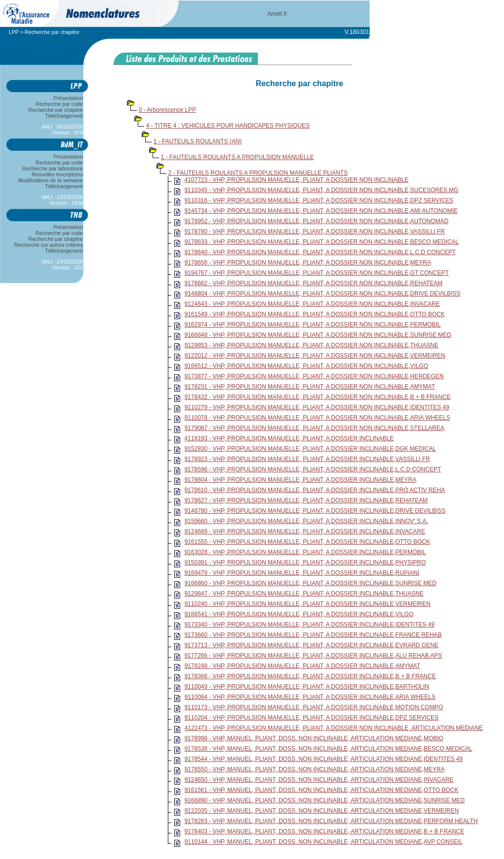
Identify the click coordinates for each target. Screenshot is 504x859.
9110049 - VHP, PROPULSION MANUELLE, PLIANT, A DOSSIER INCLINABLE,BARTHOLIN (307, 687)
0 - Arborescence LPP (168, 110)
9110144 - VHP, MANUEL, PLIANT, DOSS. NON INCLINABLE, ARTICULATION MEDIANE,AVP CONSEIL (324, 842)
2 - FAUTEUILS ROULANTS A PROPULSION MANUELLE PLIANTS (258, 173)
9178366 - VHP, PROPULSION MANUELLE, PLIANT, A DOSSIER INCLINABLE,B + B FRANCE (310, 676)
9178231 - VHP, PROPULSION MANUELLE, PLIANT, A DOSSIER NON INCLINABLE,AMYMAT (310, 387)
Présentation (68, 98)
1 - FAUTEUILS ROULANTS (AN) (198, 141)
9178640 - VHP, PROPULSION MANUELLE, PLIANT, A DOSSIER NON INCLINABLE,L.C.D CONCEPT (320, 252)
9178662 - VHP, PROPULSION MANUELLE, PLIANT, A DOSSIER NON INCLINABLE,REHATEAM (314, 283)
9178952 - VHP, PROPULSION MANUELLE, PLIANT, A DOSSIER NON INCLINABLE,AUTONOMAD (316, 221)
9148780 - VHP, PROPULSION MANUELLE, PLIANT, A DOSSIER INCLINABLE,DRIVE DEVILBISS (315, 511)
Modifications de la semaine (50, 180)
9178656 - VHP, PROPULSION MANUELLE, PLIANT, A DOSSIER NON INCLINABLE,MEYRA (308, 263)
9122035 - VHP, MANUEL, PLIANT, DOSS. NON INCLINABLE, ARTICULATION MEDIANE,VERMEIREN (322, 811)
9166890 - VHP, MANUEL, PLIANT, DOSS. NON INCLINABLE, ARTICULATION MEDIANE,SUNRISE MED (325, 800)
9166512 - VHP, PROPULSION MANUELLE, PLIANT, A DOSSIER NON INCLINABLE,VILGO (306, 366)
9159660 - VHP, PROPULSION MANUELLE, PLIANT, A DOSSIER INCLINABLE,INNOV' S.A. (306, 521)
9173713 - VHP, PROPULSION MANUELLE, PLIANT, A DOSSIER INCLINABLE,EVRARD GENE (312, 645)
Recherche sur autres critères (48, 245)
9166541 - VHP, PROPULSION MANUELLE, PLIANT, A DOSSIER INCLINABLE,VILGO (299, 614)
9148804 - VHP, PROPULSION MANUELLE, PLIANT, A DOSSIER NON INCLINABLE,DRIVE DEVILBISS (323, 294)
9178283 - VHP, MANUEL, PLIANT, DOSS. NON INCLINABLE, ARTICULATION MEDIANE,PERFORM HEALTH (331, 821)
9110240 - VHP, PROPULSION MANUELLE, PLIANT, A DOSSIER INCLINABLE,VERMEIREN (308, 604)
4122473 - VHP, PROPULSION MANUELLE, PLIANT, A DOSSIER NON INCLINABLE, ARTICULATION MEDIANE (334, 728)
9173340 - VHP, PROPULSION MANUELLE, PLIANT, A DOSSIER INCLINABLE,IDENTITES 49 (310, 625)
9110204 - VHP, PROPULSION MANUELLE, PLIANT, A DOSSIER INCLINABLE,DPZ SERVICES (312, 718)
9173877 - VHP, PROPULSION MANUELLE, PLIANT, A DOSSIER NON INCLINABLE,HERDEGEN (314, 376)
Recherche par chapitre (56, 110)
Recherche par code (60, 104)
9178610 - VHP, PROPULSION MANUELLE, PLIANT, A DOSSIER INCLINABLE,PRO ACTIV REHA (315, 490)
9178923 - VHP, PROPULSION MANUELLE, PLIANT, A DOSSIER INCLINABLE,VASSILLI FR (307, 459)
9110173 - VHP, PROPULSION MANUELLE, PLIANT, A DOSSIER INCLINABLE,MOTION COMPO (314, 707)
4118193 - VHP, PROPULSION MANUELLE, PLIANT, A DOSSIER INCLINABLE (289, 438)
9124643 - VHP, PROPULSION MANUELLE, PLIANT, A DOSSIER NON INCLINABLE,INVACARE (312, 304)
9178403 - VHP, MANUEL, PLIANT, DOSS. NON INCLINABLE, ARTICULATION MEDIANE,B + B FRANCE (325, 831)
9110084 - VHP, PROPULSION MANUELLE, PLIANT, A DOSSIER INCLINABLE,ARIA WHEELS (310, 697)
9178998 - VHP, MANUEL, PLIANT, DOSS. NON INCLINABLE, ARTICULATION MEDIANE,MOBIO (314, 738)
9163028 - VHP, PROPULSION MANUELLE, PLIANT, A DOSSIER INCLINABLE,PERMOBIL (305, 552)
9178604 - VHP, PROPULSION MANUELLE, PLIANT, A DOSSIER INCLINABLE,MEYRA (300, 480)
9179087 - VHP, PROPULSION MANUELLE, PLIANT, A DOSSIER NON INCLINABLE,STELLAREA (315, 428)
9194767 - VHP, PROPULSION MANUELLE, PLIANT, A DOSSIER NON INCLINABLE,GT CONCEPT (317, 273)
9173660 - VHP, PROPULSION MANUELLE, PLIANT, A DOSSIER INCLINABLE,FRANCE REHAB (313, 635)
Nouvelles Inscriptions (57, 174)
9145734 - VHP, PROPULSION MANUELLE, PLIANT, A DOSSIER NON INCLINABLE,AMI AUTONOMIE (321, 211)
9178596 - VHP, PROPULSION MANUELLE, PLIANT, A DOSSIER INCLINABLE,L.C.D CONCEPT (313, 469)
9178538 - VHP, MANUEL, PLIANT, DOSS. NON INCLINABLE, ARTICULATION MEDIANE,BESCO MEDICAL (329, 749)
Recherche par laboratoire (52, 168)
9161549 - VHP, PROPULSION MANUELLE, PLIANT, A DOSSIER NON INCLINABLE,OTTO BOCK (315, 314)
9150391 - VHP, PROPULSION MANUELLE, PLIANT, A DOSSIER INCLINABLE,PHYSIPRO (305, 562)
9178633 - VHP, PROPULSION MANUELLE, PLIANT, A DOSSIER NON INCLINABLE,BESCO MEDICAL (322, 242)
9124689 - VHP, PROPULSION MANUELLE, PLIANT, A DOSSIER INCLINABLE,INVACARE (305, 531)
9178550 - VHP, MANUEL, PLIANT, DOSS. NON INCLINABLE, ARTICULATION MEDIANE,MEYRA (315, 769)
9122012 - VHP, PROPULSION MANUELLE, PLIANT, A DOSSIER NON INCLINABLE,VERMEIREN (315, 356)
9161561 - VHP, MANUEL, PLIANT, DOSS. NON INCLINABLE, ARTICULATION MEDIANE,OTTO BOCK (322, 790)
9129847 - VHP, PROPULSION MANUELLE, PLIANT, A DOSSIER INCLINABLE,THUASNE (304, 594)
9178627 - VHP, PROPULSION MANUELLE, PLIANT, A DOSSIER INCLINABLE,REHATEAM (306, 500)
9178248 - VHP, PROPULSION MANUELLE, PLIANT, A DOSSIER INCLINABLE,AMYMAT (302, 666)
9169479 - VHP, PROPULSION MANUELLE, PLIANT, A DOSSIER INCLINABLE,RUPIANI (302, 573)
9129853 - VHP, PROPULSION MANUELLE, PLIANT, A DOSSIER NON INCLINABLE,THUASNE (312, 345)
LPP (14, 32)
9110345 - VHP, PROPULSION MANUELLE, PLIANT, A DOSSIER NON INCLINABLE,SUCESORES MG (322, 190)
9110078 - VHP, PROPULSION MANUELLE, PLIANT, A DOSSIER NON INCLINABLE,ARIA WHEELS (317, 418)
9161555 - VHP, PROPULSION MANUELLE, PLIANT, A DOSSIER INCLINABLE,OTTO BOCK (307, 542)
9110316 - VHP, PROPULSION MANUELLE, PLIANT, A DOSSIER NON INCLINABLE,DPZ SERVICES (319, 200)
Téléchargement (64, 116)
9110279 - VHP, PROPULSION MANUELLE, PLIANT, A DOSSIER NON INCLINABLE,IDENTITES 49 (317, 407)
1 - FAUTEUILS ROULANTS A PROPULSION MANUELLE (237, 157)
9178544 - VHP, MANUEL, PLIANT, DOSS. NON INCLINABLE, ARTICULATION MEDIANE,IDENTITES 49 (324, 759)
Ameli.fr (277, 14)
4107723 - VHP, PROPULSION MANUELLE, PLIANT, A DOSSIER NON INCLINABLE (297, 180)
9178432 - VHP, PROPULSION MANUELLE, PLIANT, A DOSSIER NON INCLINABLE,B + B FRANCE (318, 397)
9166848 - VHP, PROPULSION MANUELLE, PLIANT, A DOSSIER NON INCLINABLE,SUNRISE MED (318, 335)
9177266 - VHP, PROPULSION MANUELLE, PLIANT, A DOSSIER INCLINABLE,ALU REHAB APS (313, 656)
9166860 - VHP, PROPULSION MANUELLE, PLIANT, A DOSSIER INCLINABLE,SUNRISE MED (311, 583)
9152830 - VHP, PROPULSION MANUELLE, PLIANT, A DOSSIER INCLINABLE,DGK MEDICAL (310, 449)
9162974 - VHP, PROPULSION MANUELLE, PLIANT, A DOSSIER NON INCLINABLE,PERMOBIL (313, 325)
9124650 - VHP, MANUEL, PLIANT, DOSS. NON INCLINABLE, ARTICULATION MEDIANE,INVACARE (319, 780)
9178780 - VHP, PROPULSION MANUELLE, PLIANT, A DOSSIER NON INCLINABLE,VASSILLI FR (315, 231)
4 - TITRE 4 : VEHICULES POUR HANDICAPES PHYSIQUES (228, 126)
